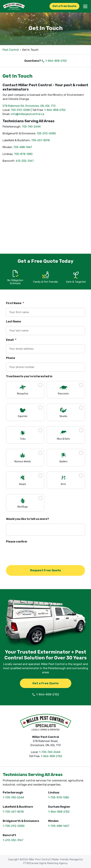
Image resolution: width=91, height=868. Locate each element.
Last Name (13, 321)
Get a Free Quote (64, 6)
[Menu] (85, 6)
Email (11, 340)
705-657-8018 (40, 140)
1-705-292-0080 (14, 826)
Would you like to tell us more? (27, 519)
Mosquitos (23, 394)
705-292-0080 (20, 110)
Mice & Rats (63, 439)
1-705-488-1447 (59, 826)
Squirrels (23, 416)
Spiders (63, 462)
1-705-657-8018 (13, 812)
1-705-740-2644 (50, 752)
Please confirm (17, 542)
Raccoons (63, 394)
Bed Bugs (23, 507)
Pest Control (11, 50)
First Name (15, 303)
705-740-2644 (31, 127)
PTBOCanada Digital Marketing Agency (45, 863)
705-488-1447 (23, 147)
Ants (63, 484)
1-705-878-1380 (59, 797)
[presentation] (32, 553)
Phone (11, 358)
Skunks (63, 416)
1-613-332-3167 (13, 840)
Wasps (23, 484)
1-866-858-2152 (54, 61)
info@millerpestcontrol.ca (28, 114)
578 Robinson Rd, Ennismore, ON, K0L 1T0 (29, 106)
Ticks (23, 439)
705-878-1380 (23, 154)
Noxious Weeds (23, 462)
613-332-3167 (25, 161)
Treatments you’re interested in (29, 376)
